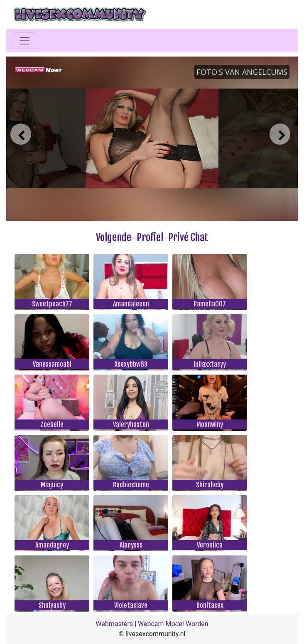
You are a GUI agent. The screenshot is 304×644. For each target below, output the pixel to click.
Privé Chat (188, 237)
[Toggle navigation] (25, 41)
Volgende (114, 237)
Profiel (150, 237)
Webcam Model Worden (173, 624)
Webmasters (114, 624)
